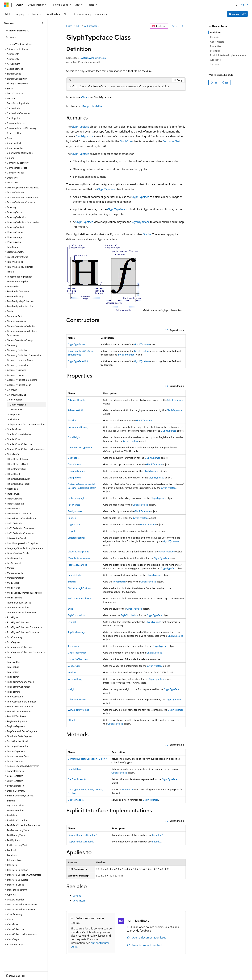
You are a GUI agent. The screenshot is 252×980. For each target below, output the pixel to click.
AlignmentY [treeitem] (13, 59)
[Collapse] (43, 23)
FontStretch (119, 582)
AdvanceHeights (77, 400)
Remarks (215, 37)
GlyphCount (74, 524)
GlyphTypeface (80, 127)
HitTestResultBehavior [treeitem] (18, 479)
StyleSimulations (127, 355)
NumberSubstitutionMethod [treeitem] (22, 612)
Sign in (244, 4)
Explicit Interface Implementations (228, 55)
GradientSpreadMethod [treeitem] (20, 434)
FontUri (72, 518)
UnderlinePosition (77, 653)
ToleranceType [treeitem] (14, 860)
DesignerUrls (75, 477)
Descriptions (74, 464)
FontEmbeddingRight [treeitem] (18, 281)
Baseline (72, 420)
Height (71, 531)
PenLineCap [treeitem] (13, 667)
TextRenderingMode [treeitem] (18, 845)
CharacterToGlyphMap (80, 447)
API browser (91, 26)
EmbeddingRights (77, 498)
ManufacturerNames (79, 558)
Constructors (217, 42)
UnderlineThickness (78, 659)
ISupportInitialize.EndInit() (81, 842)
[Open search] (236, 5)
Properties (216, 46)
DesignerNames (76, 471)
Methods (215, 51)
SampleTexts (74, 575)
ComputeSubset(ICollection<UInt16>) (88, 759)
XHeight (72, 720)
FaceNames (74, 505)
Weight (72, 689)
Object (85, 97)
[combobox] (24, 31)
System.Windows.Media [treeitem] (20, 44)
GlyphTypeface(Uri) (78, 361)
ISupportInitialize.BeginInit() (82, 835)
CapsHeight (74, 437)
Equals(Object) (75, 769)
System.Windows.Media (93, 58)
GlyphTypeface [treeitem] (18, 405)
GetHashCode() (76, 800)
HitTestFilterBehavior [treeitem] (18, 459)
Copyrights (74, 458)
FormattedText (171, 141)
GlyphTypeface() (76, 344)
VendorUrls (74, 666)
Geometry (127, 789)
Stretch (72, 582)
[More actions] (183, 26)
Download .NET (238, 14)
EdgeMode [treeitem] (13, 247)
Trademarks (74, 646)
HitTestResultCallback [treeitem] (18, 484)
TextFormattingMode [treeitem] (18, 830)
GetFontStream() (77, 779)
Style (70, 609)
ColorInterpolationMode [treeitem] (20, 153)
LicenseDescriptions (78, 551)
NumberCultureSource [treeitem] (19, 603)
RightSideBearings (77, 565)
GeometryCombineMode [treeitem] (20, 360)
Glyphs (147, 234)
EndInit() (157, 842)
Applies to (215, 60)
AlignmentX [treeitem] (13, 54)
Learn (69, 26)
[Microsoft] (6, 5)
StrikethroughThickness (80, 598)
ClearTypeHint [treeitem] (14, 133)
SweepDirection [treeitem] (15, 810)
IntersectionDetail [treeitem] (16, 538)
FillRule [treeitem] (11, 272)
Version (72, 672)
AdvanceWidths (76, 410)
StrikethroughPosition (79, 588)
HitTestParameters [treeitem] (17, 469)
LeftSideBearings (77, 538)
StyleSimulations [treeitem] (16, 805)
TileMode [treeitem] (12, 855)
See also (215, 64)
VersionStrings (75, 679)
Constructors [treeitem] (17, 409)
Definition (216, 32)
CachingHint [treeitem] (14, 118)
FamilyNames (75, 511)
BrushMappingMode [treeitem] (18, 103)
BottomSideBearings (79, 427)
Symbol (72, 622)
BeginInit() (158, 835)
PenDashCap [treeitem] (14, 662)
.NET (78, 26)
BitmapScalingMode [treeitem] (18, 83)
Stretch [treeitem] (11, 801)
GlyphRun (126, 141)
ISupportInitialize (92, 106)
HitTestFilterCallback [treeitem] (18, 464)
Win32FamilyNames (78, 710)
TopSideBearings (77, 632)
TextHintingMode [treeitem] (16, 835)
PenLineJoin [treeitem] (13, 672)
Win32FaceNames (77, 699)
